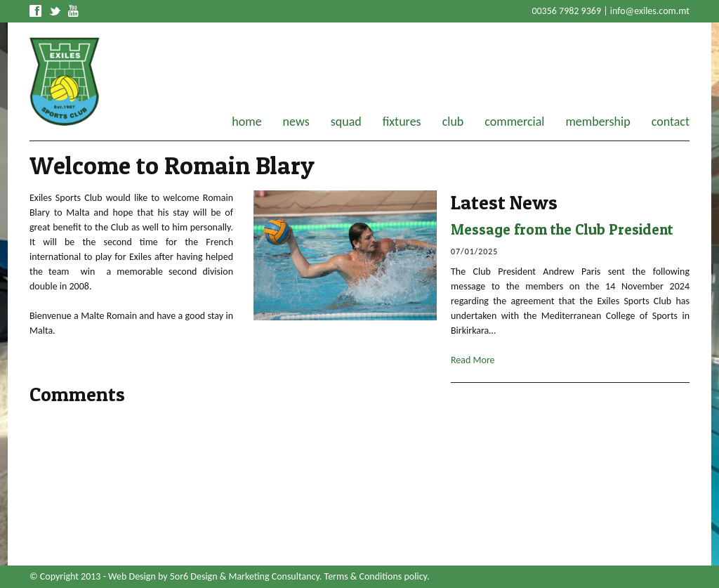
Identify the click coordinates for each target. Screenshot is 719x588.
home (246, 122)
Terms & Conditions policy (376, 576)
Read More (473, 360)
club (453, 122)
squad (346, 122)
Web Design (132, 576)
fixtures (402, 122)
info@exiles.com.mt (650, 11)
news (296, 122)
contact (671, 122)
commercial (514, 122)
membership (598, 122)
